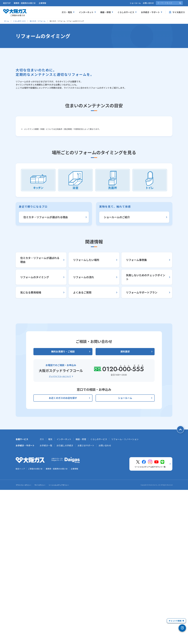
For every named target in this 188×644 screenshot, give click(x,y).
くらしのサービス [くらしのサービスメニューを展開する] (127, 12)
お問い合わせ (148, 3)
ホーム (7, 21)
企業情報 (42, 3)
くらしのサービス (19, 21)
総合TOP (7, 3)
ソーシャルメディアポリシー (59, 639)
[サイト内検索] (169, 3)
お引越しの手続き (65, 600)
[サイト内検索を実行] (180, 3)
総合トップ (20, 623)
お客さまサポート (86, 600)
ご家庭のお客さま (35, 623)
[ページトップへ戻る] (180, 584)
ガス (42, 593)
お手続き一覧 (46, 600)
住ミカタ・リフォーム (38, 21)
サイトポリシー (40, 639)
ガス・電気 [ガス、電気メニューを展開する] (68, 12)
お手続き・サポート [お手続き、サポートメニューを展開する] (152, 12)
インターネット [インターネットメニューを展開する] (87, 12)
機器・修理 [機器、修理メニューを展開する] (107, 12)
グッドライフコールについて (60, 530)
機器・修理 (81, 593)
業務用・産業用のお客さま (25, 3)
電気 (50, 593)
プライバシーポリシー (23, 639)
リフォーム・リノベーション (125, 593)
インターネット (64, 593)
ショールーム (135, 3)
